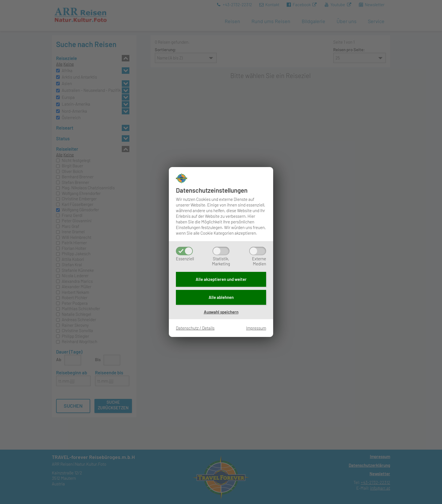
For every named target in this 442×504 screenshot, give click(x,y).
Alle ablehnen (221, 297)
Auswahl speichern (221, 312)
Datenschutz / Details (195, 328)
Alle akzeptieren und (221, 279)
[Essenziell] (184, 251)
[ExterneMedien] (258, 251)
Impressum (256, 328)
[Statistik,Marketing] (221, 251)
